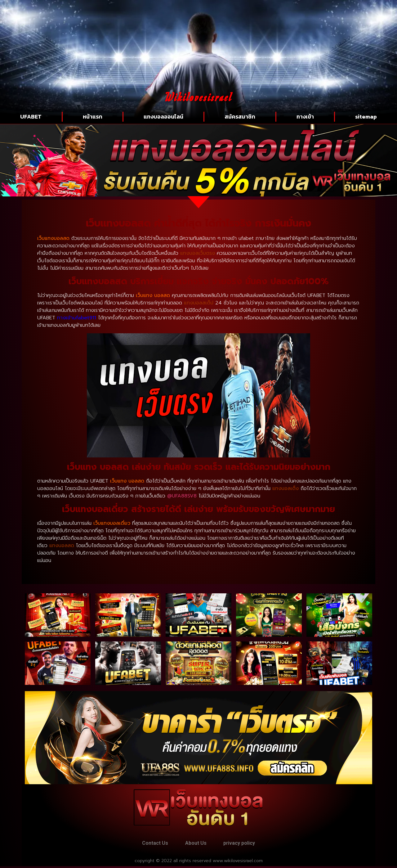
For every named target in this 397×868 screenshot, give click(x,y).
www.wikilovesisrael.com (238, 863)
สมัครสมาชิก (240, 117)
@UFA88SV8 (182, 496)
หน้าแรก (93, 117)
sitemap (366, 117)
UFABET (31, 117)
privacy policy (243, 844)
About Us (196, 844)
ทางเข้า (305, 117)
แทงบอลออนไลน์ (163, 117)
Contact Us (151, 844)
